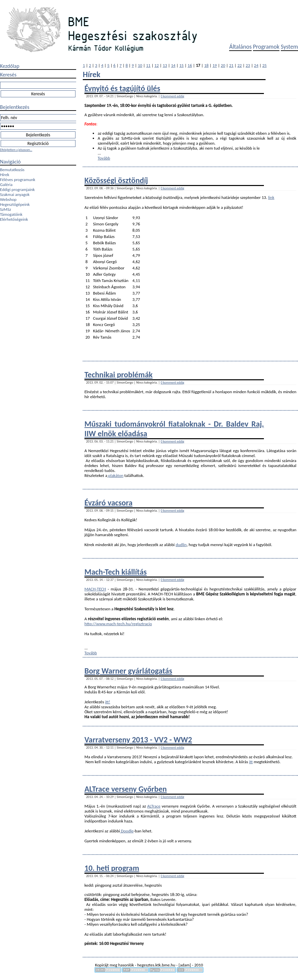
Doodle (127, 831)
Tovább (104, 158)
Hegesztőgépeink (15, 204)
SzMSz (5, 209)
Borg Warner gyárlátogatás (128, 671)
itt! (107, 702)
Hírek (5, 175)
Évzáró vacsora (108, 503)
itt (251, 762)
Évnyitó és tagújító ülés (122, 88)
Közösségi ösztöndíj (116, 180)
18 (206, 65)
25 (264, 65)
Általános (240, 47)
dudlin (181, 545)
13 (165, 65)
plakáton (115, 475)
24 (256, 65)
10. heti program (112, 868)
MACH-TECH (95, 589)
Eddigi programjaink (17, 189)
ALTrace (154, 806)
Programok (266, 47)
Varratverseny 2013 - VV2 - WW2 (138, 740)
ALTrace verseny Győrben (126, 789)
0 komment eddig (172, 96)
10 (140, 65)
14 (173, 65)
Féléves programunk (18, 180)
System (289, 47)
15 (182, 65)
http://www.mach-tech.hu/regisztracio (118, 624)
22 (240, 65)
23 (248, 65)
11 (148, 65)
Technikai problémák (119, 374)
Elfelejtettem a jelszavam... (16, 150)
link (271, 197)
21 (231, 65)
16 (190, 65)
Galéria (6, 185)
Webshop (8, 199)
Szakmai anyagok (15, 194)
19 (215, 65)
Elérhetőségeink (14, 219)
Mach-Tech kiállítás (116, 572)
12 (156, 65)
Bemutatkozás (12, 170)
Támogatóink (11, 214)
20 (223, 65)
